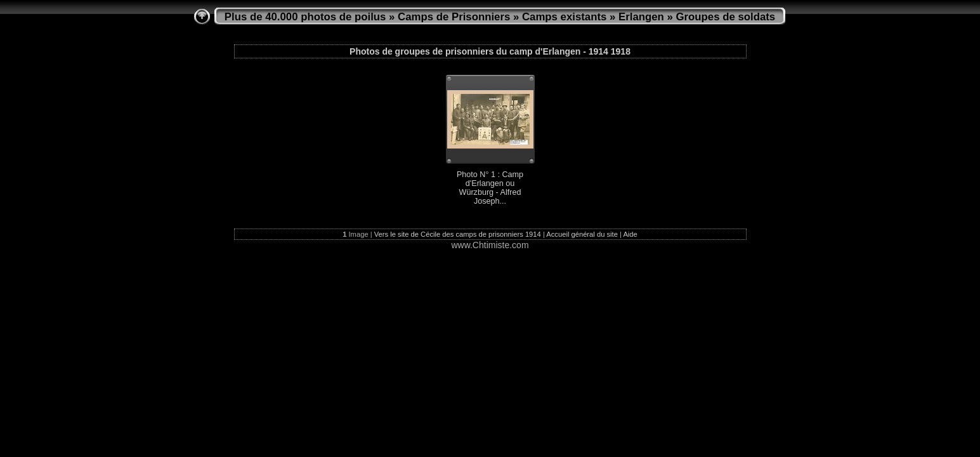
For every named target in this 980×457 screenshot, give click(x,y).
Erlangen (641, 17)
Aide (630, 234)
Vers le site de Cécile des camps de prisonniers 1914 (458, 234)
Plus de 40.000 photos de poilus (305, 17)
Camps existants (564, 17)
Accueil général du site (582, 234)
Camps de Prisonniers (454, 17)
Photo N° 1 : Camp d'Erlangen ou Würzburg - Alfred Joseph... (490, 188)
